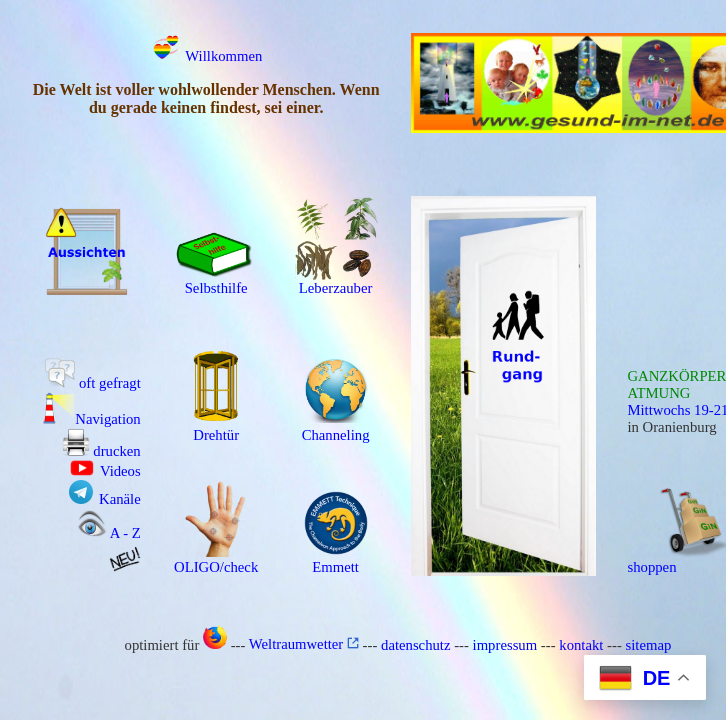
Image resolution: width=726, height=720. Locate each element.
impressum (505, 644)
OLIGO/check (216, 560)
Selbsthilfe (216, 281)
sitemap (649, 644)
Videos (105, 471)
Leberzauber (336, 281)
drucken (101, 451)
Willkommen (206, 56)
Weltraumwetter (304, 644)
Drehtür (216, 428)
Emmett (336, 560)
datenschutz (415, 644)
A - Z (109, 533)
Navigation (91, 419)
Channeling (336, 428)
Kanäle (105, 499)
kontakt (581, 644)
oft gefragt (92, 383)
